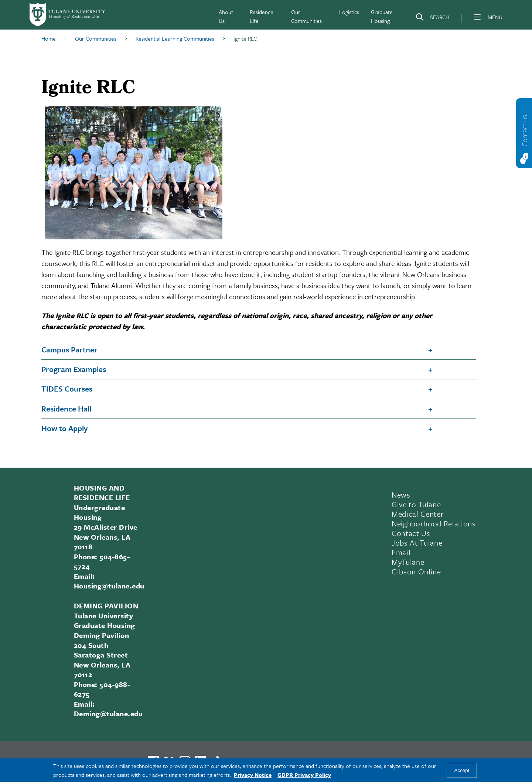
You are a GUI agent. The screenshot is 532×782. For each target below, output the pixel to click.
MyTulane (408, 562)
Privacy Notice (253, 775)
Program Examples (74, 369)
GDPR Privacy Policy (304, 775)
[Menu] (477, 17)
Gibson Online (416, 571)
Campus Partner (69, 349)
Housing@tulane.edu (109, 586)
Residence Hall (66, 409)
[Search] (432, 18)
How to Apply (64, 428)
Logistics (349, 12)
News (401, 495)
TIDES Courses (67, 389)
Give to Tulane (416, 504)
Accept (462, 770)
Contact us (525, 130)
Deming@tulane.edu (108, 713)
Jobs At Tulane (417, 543)
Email (401, 552)
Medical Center (418, 514)
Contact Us (411, 533)
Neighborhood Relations (434, 523)
